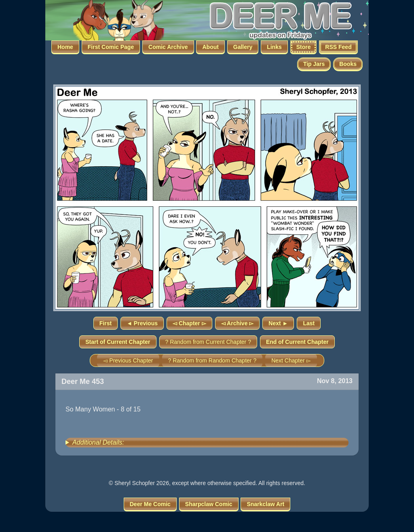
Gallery (243, 47)
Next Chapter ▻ (291, 360)
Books (348, 64)
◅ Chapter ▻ (189, 323)
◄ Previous (142, 323)
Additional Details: (98, 442)
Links (274, 47)
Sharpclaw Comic (209, 504)
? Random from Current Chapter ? (208, 342)
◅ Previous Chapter (128, 360)
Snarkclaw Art (265, 504)
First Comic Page (111, 47)
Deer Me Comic (150, 504)
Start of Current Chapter (118, 342)
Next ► (278, 323)
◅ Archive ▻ (238, 323)
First (106, 323)
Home (65, 47)
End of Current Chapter (297, 342)
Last (309, 323)
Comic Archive (168, 47)
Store (304, 47)
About (210, 47)
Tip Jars (314, 64)
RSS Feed (338, 47)
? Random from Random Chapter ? (212, 360)
